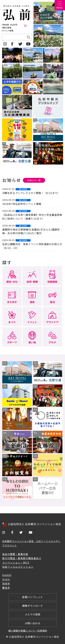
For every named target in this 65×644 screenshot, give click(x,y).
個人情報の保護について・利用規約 (28, 631)
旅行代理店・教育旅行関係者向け (22, 558)
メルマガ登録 (33, 614)
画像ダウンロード (33, 606)
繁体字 (6, 588)
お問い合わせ (33, 623)
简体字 (6, 584)
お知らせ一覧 (34, 180)
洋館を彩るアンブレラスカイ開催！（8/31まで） (31, 193)
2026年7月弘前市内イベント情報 (22, 204)
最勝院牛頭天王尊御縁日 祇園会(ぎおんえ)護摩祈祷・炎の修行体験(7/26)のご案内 (31, 231)
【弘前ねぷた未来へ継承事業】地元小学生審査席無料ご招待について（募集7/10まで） (32, 217)
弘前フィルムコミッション (18, 567)
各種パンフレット (32, 597)
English (7, 575)
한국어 (6, 579)
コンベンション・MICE (16, 563)
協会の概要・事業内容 (15, 554)
